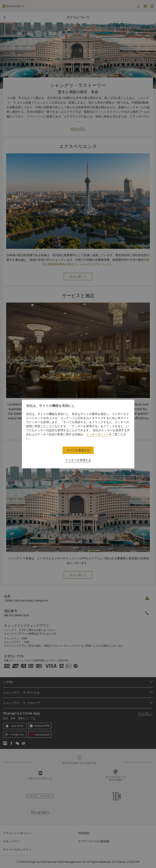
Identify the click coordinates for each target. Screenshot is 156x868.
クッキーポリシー (98, 434)
